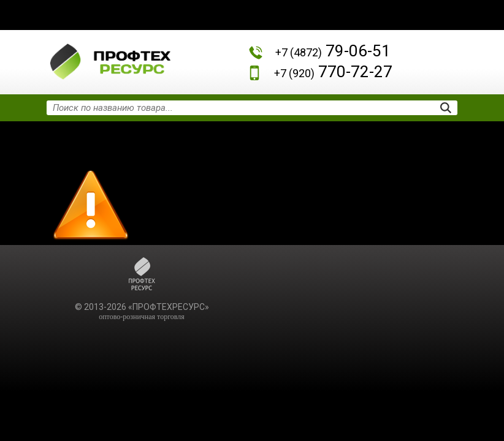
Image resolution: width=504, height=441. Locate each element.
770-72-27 (333, 72)
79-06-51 (333, 51)
